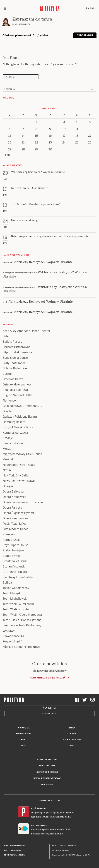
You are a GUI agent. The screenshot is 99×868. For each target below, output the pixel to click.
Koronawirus (24, 734)
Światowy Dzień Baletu (18, 577)
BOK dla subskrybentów (47, 778)
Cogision (63, 846)
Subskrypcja (49, 714)
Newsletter (49, 708)
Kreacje (8, 438)
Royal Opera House (15, 545)
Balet (6, 336)
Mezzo (7, 449)
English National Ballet (18, 395)
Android (41, 808)
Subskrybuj (85, 35)
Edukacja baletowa (15, 390)
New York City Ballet (16, 475)
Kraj (23, 740)
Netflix (7, 470)
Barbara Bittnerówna (16, 347)
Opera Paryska (12, 508)
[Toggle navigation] (5, 8)
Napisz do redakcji (47, 772)
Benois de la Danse (15, 358)
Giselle (7, 411)
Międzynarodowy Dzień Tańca (22, 454)
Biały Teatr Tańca (14, 363)
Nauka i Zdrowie (72, 740)
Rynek (72, 728)
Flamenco (9, 401)
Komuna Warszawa (15, 433)
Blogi (72, 745)
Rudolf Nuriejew (13, 550)
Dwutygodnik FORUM (15, 846)
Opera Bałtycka (13, 492)
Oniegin (8, 486)
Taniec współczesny (16, 588)
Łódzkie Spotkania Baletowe (22, 647)
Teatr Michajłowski (15, 599)
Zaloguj (91, 8)
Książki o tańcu (13, 443)
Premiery (9, 534)
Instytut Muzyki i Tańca (18, 427)
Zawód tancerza (13, 636)
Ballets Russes (12, 342)
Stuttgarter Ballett (15, 572)
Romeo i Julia (12, 540)
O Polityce (47, 785)
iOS (33, 808)
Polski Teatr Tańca (15, 524)
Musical (8, 459)
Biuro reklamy (47, 766)
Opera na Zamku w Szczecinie (23, 502)
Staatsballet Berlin (15, 561)
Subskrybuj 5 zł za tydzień (48, 678)
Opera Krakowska (15, 497)
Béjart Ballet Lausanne (18, 352)
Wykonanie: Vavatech (61, 850)
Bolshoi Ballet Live (15, 368)
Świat (24, 745)
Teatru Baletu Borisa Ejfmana (22, 620)
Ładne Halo (71, 846)
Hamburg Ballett (14, 422)
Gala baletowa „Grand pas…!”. (22, 406)
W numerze (24, 728)
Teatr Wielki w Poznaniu (18, 604)
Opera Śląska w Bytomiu (19, 513)
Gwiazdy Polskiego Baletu (20, 417)
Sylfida (7, 583)
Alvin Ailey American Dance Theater (26, 331)
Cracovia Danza (13, 379)
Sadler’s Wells (12, 556)
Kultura (72, 734)
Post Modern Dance (16, 529)
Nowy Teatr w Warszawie (19, 481)
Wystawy (9, 631)
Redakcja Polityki (47, 759)
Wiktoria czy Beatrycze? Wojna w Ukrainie (41, 262)
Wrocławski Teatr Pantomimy (22, 625)
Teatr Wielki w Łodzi (16, 609)
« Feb (6, 155)
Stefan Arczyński (14, 567)
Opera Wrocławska (15, 518)
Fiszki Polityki (39, 825)
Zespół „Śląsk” (12, 641)
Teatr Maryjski (12, 593)
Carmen (8, 374)
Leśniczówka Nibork (14, 855)
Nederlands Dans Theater (20, 465)
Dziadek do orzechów (17, 384)
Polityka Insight (13, 850)
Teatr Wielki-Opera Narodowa (22, 615)
